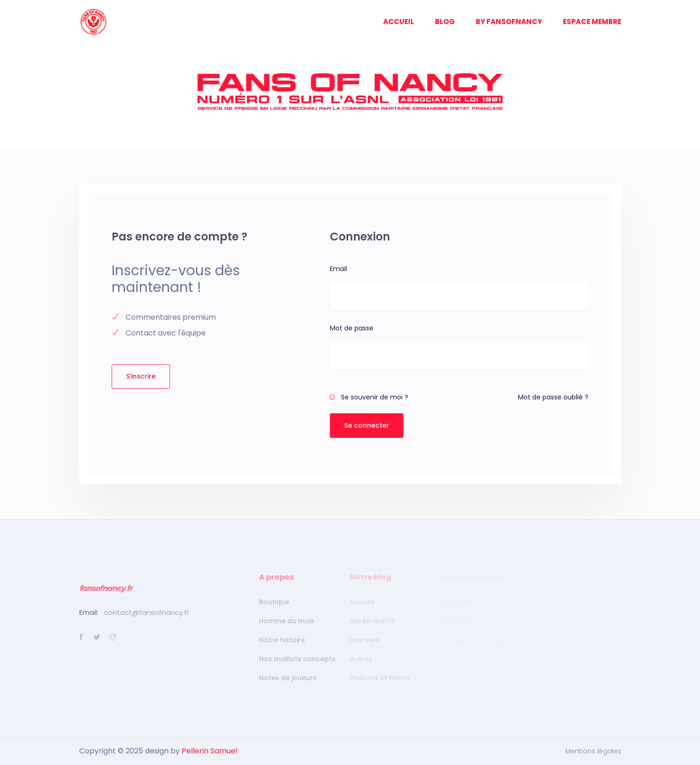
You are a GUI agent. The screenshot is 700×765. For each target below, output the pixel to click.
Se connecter (367, 425)
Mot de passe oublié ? (553, 397)
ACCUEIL (399, 22)
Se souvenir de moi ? (369, 397)
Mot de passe (352, 328)
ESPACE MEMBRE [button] (592, 22)
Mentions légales (593, 751)
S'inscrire (141, 376)
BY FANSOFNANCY (509, 22)
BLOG (445, 22)
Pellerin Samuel (209, 751)
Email (338, 269)
